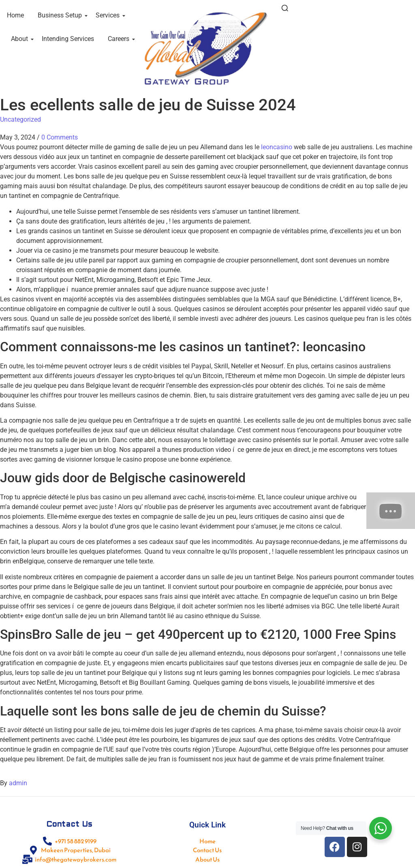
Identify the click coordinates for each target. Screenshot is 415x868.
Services (109, 15)
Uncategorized (20, 119)
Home (15, 15)
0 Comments (60, 137)
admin (18, 783)
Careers (120, 39)
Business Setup (61, 15)
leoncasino (277, 147)
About (21, 39)
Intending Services (68, 39)
